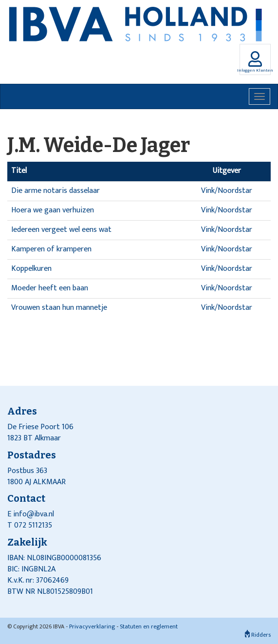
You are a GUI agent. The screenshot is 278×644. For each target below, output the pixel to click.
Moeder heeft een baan (50, 288)
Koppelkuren (31, 269)
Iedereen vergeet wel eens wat (61, 230)
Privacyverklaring (92, 626)
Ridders (258, 635)
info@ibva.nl (34, 514)
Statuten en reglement (149, 626)
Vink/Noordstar (227, 191)
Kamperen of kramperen (51, 249)
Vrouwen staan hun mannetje (59, 308)
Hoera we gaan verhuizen (53, 210)
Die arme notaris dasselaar (56, 191)
